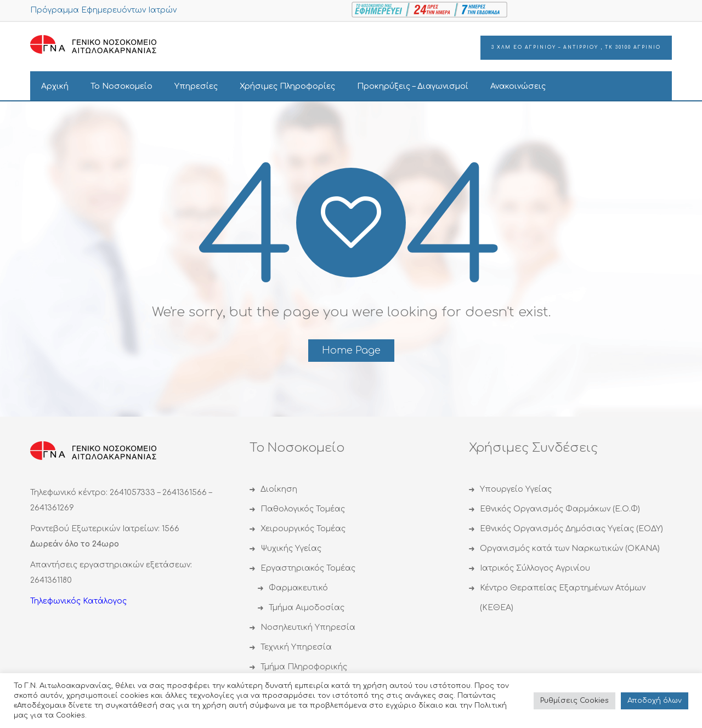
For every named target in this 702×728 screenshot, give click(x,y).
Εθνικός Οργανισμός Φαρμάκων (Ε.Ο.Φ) (560, 509)
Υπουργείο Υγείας (516, 489)
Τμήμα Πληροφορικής (304, 667)
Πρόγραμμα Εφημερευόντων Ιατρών (103, 10)
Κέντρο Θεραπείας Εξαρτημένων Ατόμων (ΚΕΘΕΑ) (563, 598)
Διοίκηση (279, 489)
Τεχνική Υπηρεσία (296, 647)
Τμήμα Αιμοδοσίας (307, 608)
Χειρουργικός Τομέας (303, 529)
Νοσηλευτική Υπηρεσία (308, 627)
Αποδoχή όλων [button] (655, 701)
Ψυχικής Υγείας (291, 548)
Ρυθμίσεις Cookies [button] (574, 701)
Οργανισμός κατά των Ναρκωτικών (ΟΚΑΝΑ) (570, 548)
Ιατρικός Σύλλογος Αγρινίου (535, 568)
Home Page (351, 350)
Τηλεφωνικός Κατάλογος (78, 601)
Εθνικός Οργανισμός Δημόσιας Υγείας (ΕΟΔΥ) (571, 529)
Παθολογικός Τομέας (303, 509)
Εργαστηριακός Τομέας (308, 568)
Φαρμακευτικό (298, 588)
